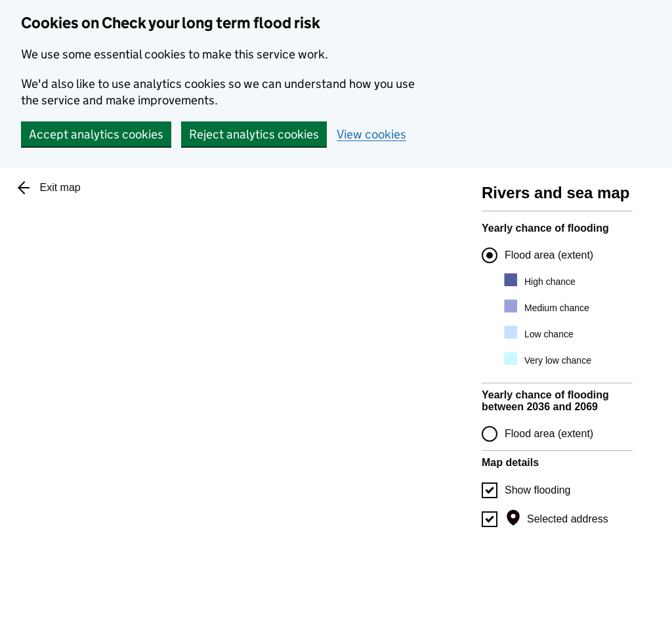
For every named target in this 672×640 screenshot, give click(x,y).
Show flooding (538, 490)
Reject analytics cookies (254, 134)
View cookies (371, 134)
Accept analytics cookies (96, 134)
